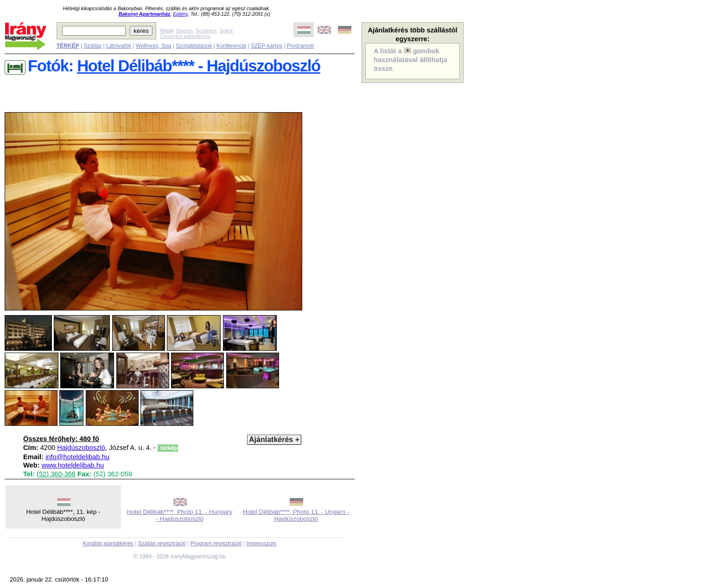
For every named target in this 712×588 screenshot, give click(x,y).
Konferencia (231, 46)
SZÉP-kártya (267, 46)
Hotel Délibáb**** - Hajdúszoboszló (199, 66)
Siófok (226, 31)
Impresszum (261, 544)
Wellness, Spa (153, 46)
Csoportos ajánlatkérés (185, 36)
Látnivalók (119, 46)
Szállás (92, 46)
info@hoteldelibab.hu (77, 457)
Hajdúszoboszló (81, 448)
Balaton (184, 31)
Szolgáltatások (194, 46)
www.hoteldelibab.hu (73, 465)
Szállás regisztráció (162, 544)
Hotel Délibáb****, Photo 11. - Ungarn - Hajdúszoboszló (296, 515)
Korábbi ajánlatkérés (108, 544)
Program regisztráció (216, 544)
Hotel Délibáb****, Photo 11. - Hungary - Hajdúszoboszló (180, 515)
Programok (301, 46)
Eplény (180, 14)
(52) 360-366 (56, 474)
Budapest (206, 31)
